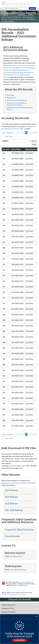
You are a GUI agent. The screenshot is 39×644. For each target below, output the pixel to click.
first (4, 133)
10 (35, 133)
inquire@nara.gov (16, 556)
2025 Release (11, 490)
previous (10, 133)
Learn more (20, 640)
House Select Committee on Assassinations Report (17, 104)
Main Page (11, 95)
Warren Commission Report (17, 100)
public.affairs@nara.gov (18, 570)
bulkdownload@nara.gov (17, 466)
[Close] (37, 617)
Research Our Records (14, 17)
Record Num (16, 149)
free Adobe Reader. (26, 582)
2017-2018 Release (14, 510)
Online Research (9, 605)
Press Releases (12, 536)
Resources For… (8, 608)
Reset (34, 145)
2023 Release (11, 497)
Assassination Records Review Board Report (20, 108)
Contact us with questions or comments (14, 595)
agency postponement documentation (19, 483)
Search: (5, 141)
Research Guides (9, 612)
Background (11, 98)
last (11, 136)
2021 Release (11, 504)
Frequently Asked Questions (19, 530)
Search (32, 8)
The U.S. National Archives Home (16, 3)
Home (3, 17)
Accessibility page (22, 585)
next (7, 136)
